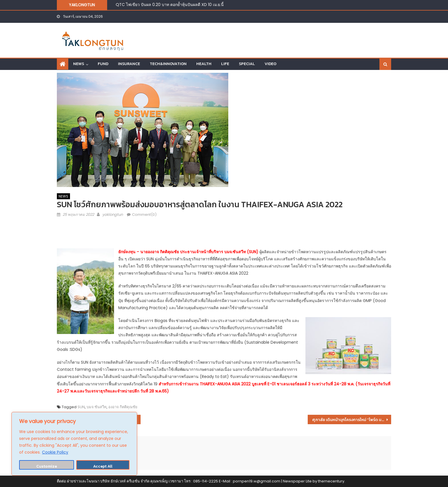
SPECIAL (247, 64)
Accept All (103, 466)
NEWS (79, 64)
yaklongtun (113, 215)
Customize (47, 466)
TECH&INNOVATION (168, 64)
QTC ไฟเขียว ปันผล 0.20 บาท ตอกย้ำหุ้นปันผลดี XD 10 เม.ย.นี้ (170, 5)
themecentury (331, 481)
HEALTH (204, 64)
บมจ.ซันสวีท (97, 407)
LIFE (225, 64)
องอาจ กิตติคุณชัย (123, 407)
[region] (74, 444)
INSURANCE (129, 64)
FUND (103, 64)
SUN (81, 407)
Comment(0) (144, 215)
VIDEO (270, 64)
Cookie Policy (55, 452)
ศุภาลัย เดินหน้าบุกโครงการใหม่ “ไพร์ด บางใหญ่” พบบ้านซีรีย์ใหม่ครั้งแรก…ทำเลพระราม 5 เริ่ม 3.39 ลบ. (352, 420)
